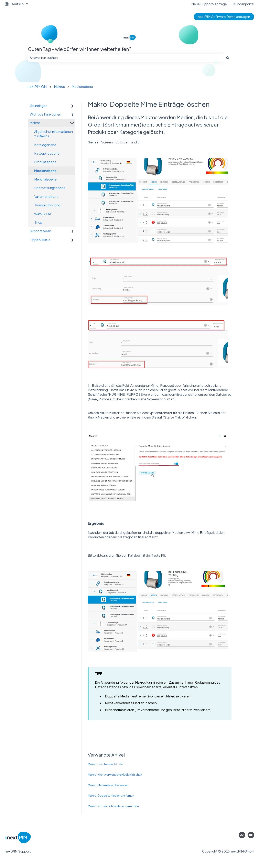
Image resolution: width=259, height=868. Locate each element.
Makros (59, 86)
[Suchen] (228, 58)
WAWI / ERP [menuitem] (43, 214)
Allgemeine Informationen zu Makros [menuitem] (53, 134)
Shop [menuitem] (38, 222)
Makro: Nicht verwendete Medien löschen (115, 774)
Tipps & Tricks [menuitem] (40, 240)
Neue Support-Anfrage (209, 4)
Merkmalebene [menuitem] (45, 179)
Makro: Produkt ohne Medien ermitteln (113, 806)
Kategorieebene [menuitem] (47, 153)
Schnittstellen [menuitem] (40, 231)
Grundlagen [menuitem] (39, 106)
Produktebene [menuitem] (45, 162)
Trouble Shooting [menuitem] (47, 205)
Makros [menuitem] (35, 123)
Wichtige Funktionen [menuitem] (45, 114)
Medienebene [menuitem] (45, 171)
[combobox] (126, 58)
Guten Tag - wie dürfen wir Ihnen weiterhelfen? (80, 49)
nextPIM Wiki (37, 86)
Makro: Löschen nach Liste (105, 764)
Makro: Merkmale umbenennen (108, 785)
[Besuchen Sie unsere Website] (242, 835)
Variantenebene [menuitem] (46, 197)
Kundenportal (244, 4)
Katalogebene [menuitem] (45, 145)
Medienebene (82, 86)
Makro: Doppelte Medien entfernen (111, 795)
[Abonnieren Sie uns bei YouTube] (251, 835)
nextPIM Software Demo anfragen (224, 17)
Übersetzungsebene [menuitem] (50, 188)
